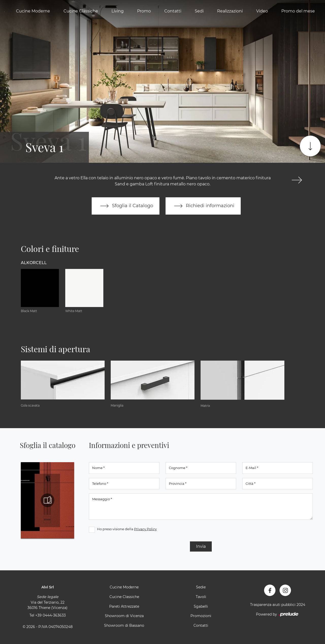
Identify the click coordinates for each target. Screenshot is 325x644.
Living (118, 11)
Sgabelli (201, 606)
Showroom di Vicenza (124, 616)
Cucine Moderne (33, 11)
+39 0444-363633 (51, 615)
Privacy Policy (145, 529)
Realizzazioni (230, 11)
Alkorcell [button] (34, 263)
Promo (144, 11)
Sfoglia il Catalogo (126, 206)
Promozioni (201, 616)
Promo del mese (298, 11)
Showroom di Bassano (124, 625)
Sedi (199, 11)
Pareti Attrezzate (124, 606)
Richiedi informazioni (203, 206)
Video (262, 11)
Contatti (173, 11)
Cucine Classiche (81, 11)
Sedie (201, 587)
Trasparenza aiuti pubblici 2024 (278, 605)
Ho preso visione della (127, 529)
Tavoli (201, 597)
